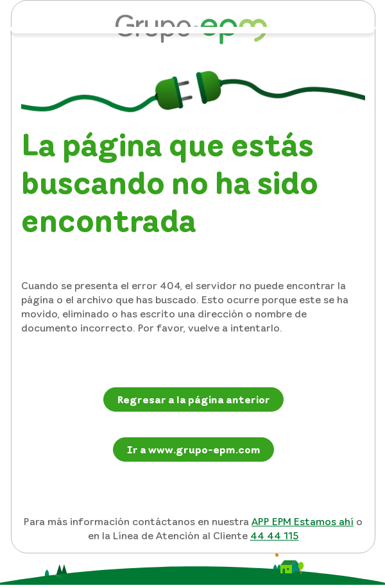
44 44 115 (275, 535)
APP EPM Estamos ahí (303, 521)
